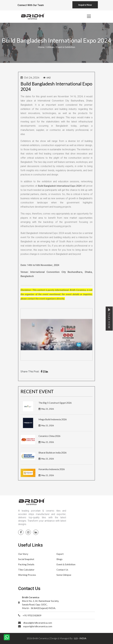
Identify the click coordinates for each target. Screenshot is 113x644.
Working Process (27, 575)
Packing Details (26, 564)
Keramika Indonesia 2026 (52, 469)
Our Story (23, 554)
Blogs (59, 559)
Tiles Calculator (26, 570)
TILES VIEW (109, 319)
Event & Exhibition (66, 564)
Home (41, 47)
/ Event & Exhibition (65, 47)
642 (48, 77)
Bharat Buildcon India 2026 (53, 453)
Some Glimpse (64, 575)
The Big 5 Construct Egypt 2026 (55, 403)
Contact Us (62, 570)
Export (60, 554)
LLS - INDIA (80, 638)
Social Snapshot (26, 559)
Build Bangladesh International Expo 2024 (60, 186)
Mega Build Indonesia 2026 (53, 419)
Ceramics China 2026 (49, 436)
